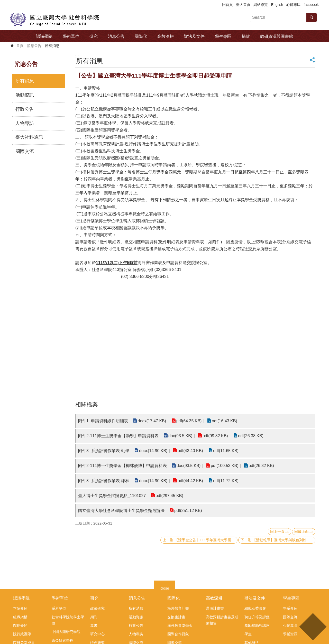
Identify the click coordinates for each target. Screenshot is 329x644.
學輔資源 (290, 634)
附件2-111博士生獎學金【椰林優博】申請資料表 (122, 466)
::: (12, 53)
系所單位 (59, 608)
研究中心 (97, 634)
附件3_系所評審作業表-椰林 (104, 481)
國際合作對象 (178, 634)
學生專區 (223, 36)
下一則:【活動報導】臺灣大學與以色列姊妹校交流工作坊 (278, 540)
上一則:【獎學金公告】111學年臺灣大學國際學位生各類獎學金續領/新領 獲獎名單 (200, 540)
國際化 (141, 36)
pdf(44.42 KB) (190, 481)
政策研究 (97, 608)
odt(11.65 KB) (226, 451)
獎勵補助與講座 (257, 626)
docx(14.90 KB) (153, 451)
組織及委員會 (255, 608)
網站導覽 (261, 5)
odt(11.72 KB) (226, 481)
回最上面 (301, 531)
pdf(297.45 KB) (169, 496)
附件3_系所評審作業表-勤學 (104, 451)
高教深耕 (166, 36)
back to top (313, 627)
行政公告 (25, 109)
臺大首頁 (243, 5)
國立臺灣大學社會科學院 (55, 20)
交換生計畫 (176, 617)
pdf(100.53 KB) (225, 466)
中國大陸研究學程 (66, 632)
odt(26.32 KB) (261, 466)
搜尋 (312, 17)
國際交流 (25, 151)
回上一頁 (277, 531)
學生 (248, 634)
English (277, 5)
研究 (94, 36)
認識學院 (44, 36)
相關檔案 (87, 404)
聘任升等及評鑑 (257, 617)
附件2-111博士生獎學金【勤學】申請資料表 (118, 436)
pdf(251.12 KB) (188, 511)
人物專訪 (25, 123)
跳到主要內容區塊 (3, 3)
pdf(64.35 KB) (189, 421)
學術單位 (71, 36)
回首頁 (227, 5)
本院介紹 (20, 608)
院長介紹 (20, 626)
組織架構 (20, 617)
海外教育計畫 (178, 608)
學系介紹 (290, 608)
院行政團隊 (22, 634)
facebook (311, 5)
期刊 (94, 617)
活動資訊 (25, 95)
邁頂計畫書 (215, 608)
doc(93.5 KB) (180, 436)
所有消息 (52, 46)
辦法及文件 (194, 36)
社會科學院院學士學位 (68, 620)
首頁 (20, 46)
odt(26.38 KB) (251, 436)
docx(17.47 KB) (152, 421)
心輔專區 (294, 5)
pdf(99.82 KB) (215, 436)
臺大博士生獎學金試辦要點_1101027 (112, 496)
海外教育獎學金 (180, 626)
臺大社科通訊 (29, 137)
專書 (94, 626)
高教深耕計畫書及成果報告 (222, 620)
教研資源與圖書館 (277, 36)
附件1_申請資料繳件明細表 (103, 421)
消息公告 (116, 36)
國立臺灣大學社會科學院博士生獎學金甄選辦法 (121, 511)
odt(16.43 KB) (225, 421)
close (165, 588)
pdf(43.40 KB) (190, 451)
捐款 (246, 36)
